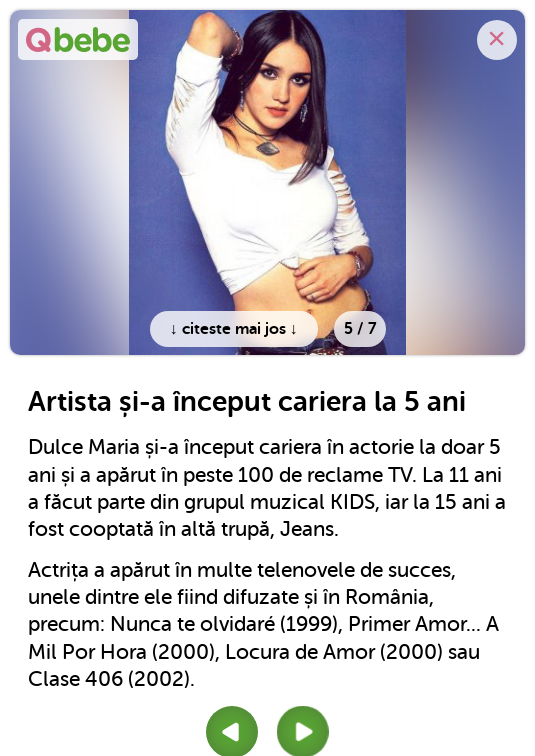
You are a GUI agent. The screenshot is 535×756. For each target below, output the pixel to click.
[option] (267, 182)
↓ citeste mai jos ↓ (234, 329)
